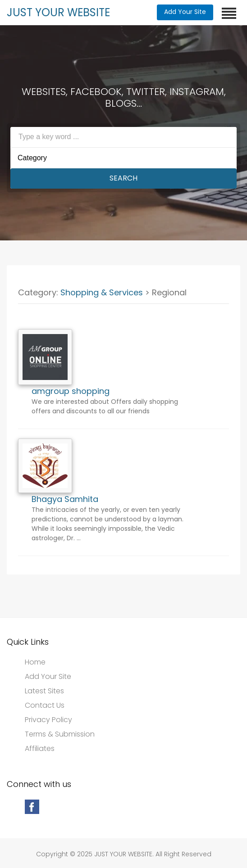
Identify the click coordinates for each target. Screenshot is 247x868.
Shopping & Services (102, 292)
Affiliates (40, 749)
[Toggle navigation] (229, 13)
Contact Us (45, 705)
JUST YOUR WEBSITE (58, 12)
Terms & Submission (60, 734)
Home (35, 662)
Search (123, 178)
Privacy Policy (48, 720)
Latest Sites (44, 691)
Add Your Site (185, 12)
